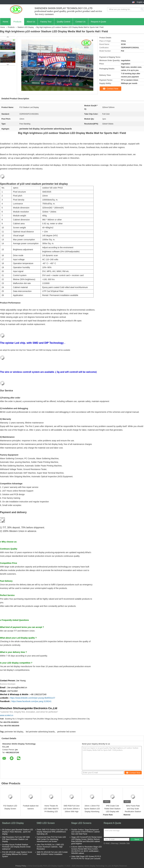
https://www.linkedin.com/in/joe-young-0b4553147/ (33, 698)
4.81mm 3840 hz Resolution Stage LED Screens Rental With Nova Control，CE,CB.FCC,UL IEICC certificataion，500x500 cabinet (86, 850)
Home (5, 22)
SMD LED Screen (46, 823)
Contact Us (80, 22)
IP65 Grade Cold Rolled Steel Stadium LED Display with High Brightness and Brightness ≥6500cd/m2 (112, 809)
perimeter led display (14, 732)
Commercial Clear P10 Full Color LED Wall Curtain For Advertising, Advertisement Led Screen (51, 839)
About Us (31, 22)
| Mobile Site (124, 843)
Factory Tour (46, 22)
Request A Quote (98, 22)
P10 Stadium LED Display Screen (10, 807)
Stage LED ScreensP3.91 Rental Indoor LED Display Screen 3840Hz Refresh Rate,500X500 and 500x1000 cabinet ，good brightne (87, 840)
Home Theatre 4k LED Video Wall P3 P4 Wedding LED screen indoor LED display (51, 809)
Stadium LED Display (26, 27)
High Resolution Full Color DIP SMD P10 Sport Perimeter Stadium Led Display (16, 839)
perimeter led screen (67, 732)
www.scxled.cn (7, 715)
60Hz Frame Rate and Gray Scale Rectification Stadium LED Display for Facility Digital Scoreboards (133, 809)
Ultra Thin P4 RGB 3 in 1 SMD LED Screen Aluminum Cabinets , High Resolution (50, 847)
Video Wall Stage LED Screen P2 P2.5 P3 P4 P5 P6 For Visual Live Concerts (86, 858)
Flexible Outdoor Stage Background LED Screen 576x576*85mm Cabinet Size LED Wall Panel (85, 832)
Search (142, 9)
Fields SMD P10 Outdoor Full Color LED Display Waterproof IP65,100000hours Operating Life (52, 832)
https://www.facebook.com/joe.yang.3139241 (31, 701)
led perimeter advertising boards (40, 732)
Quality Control (64, 22)
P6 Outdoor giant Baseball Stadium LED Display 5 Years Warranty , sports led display (18, 832)
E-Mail (107, 843)
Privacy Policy (21, 866)
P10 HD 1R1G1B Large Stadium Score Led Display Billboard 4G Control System (17, 854)
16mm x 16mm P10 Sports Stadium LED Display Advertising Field (92, 809)
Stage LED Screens (81, 823)
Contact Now (112, 89)
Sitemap (114, 843)
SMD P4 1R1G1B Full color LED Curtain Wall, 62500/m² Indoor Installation (52, 853)
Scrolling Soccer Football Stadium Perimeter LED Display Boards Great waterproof (16, 847)
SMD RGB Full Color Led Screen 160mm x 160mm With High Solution (72, 809)
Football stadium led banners (31, 807)
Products (17, 22)
